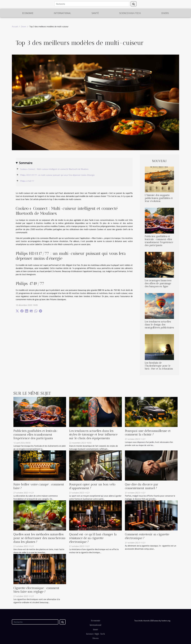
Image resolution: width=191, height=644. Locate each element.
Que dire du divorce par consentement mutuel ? (142, 486)
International (62, 13)
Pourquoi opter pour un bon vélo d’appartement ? (92, 486)
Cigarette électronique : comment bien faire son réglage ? (36, 590)
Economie (28, 13)
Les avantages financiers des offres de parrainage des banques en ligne (158, 283)
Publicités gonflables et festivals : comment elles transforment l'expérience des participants (159, 241)
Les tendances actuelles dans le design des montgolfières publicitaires (159, 325)
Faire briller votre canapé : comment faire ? (39, 486)
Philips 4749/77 (27, 181)
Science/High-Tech (130, 13)
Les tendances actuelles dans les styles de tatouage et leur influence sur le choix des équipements (93, 435)
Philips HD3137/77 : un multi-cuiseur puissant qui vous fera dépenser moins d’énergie (57, 175)
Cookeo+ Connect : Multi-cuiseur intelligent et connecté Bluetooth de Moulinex (54, 169)
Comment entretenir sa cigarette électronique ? (147, 536)
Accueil (15, 26)
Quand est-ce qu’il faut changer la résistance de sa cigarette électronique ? (93, 538)
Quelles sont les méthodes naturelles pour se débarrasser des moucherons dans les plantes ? (39, 538)
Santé (95, 13)
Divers (165, 13)
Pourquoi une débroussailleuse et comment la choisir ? (148, 433)
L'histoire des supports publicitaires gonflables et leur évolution (159, 198)
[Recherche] (92, 4)
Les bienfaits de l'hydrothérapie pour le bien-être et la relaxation (159, 366)
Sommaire (26, 163)
